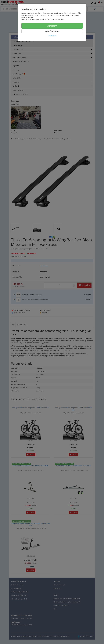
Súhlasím (52, 26)
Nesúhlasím (52, 36)
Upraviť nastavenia (52, 31)
